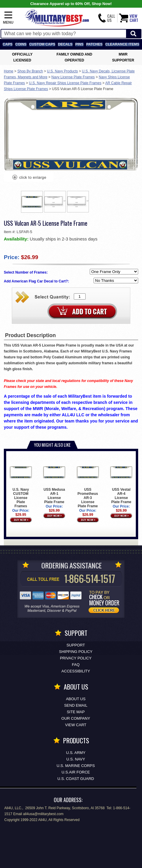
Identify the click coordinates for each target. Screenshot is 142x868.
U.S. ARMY (76, 753)
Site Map (76, 712)
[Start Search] (133, 34)
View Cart (76, 725)
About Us (76, 699)
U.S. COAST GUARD (76, 779)
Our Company (76, 718)
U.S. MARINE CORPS (76, 766)
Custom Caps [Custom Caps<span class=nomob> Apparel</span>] (42, 44)
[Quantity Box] (80, 296)
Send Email (76, 705)
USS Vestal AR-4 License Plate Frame (121, 483)
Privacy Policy (76, 658)
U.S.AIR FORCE (76, 772)
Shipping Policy (76, 652)
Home (9, 71)
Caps (8, 44)
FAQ (76, 665)
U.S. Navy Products (62, 71)
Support (76, 645)
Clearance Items (122, 44)
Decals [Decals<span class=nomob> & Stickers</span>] (65, 44)
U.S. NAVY (76, 759)
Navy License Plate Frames (73, 77)
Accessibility (76, 671)
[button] (8, 18)
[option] (32, 202)
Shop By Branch (30, 71)
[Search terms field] (64, 34)
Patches (94, 44)
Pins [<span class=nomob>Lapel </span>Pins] (79, 44)
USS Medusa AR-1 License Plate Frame (54, 483)
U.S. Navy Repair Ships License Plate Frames (65, 83)
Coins (21, 44)
